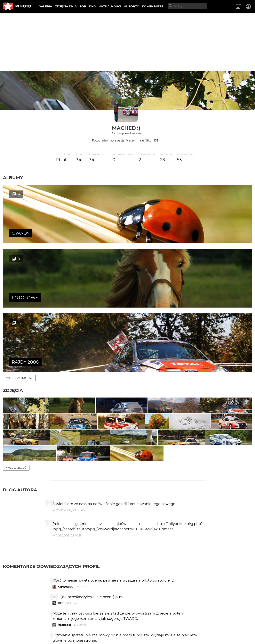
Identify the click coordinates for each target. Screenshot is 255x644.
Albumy (13, 178)
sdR (60, 529)
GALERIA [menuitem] (45, 6)
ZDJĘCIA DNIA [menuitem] (66, 6)
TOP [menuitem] (83, 6)
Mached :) (126, 128)
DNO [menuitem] (93, 6)
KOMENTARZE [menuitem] (153, 6)
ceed (61, 600)
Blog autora (20, 416)
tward (62, 626)
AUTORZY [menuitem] (131, 6)
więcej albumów (19, 249)
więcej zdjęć (16, 393)
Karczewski (65, 512)
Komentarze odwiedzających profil (51, 492)
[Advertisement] (128, 42)
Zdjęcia (13, 262)
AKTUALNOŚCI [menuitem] (110, 6)
